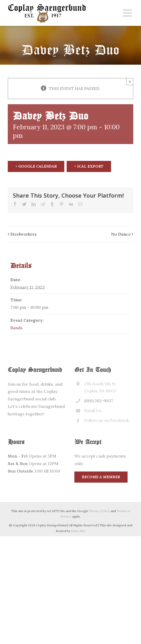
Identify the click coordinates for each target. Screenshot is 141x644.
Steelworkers (24, 234)
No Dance (121, 234)
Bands (16, 328)
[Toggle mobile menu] (128, 13)
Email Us (93, 410)
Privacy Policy (99, 511)
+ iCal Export (89, 166)
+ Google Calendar (36, 166)
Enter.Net (78, 531)
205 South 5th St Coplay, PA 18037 (100, 387)
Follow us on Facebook (107, 420)
